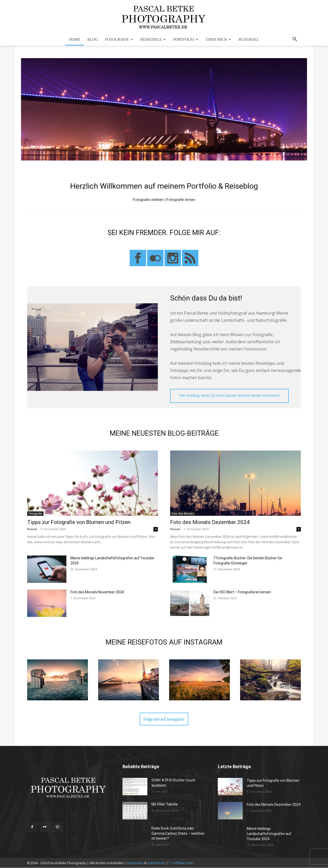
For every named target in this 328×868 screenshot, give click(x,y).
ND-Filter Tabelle (165, 805)
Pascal (32, 529)
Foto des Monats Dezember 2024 (210, 522)
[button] (295, 40)
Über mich (218, 39)
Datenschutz (156, 863)
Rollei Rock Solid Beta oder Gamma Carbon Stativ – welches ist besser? (178, 834)
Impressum (135, 863)
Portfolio (186, 39)
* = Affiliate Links (181, 863)
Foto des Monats (183, 513)
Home (75, 39)
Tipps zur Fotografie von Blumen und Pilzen (79, 522)
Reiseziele (153, 39)
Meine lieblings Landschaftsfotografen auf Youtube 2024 (269, 834)
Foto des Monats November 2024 (97, 592)
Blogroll (249, 39)
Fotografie (119, 39)
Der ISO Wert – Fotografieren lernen (242, 592)
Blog (93, 39)
